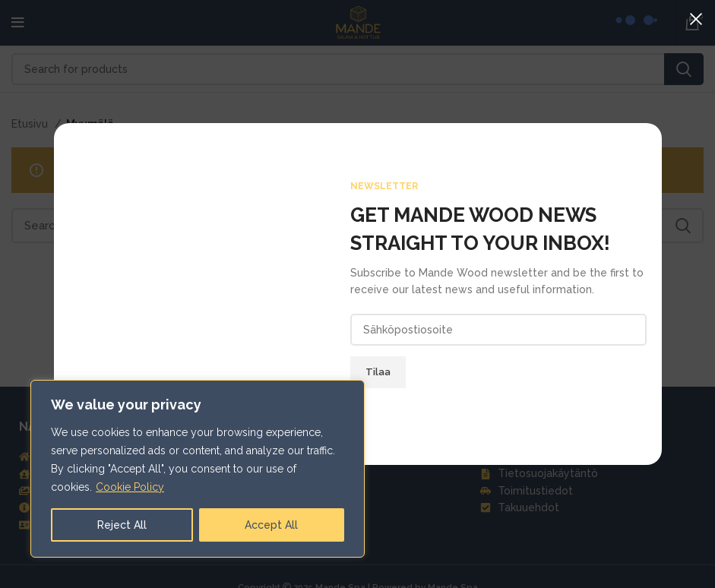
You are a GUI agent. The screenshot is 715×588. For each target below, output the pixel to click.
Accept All (271, 525)
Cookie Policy (130, 487)
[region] (198, 469)
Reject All (122, 525)
